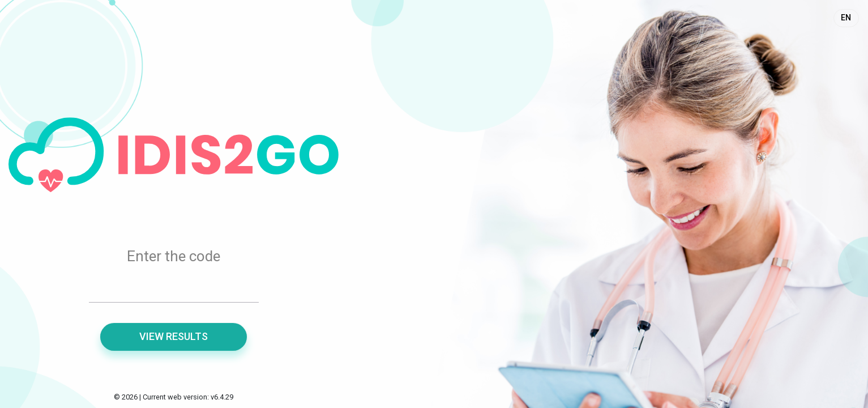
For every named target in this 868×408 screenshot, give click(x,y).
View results (174, 336)
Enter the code (174, 256)
